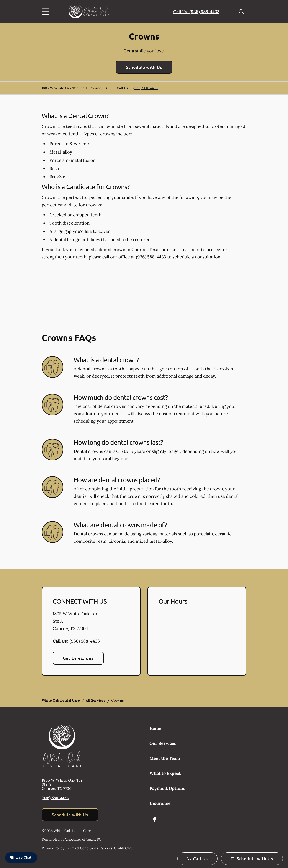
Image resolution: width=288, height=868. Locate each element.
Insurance (160, 803)
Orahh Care (123, 848)
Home (155, 728)
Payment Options (167, 788)
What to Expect (165, 773)
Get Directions (78, 658)
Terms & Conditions (82, 848)
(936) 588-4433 (146, 88)
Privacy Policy (53, 848)
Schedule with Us (144, 67)
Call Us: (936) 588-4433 (196, 12)
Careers (106, 848)
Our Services (163, 743)
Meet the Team (165, 758)
